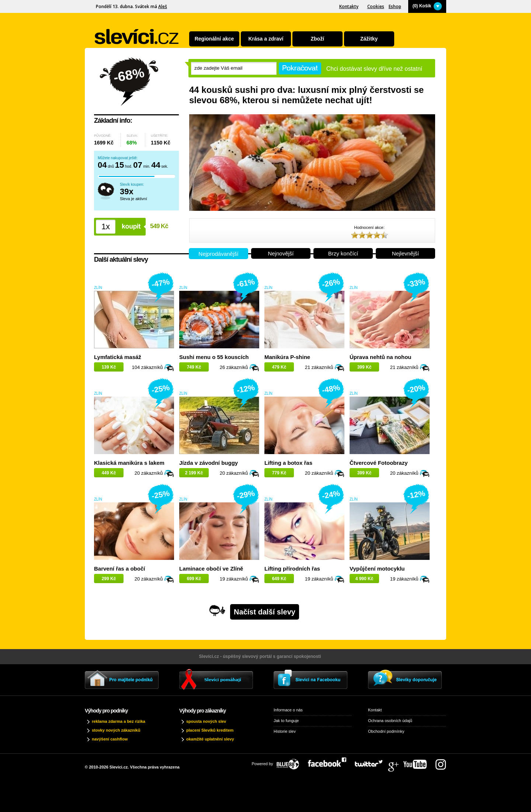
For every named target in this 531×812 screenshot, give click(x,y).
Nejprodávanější (218, 254)
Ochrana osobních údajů (390, 721)
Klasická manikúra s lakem (129, 463)
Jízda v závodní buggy (209, 463)
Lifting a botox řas (288, 463)
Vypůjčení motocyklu (377, 569)
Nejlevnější (405, 253)
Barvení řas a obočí (119, 569)
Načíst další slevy (265, 612)
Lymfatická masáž (118, 357)
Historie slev (285, 731)
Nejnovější (281, 253)
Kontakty (349, 6)
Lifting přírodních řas (292, 569)
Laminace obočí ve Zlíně (211, 569)
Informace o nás (288, 710)
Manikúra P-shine (287, 357)
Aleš (163, 6)
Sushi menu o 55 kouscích (214, 357)
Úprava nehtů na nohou (381, 357)
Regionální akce (214, 39)
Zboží (318, 39)
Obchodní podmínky (386, 731)
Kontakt (375, 710)
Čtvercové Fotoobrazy (379, 463)
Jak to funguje (286, 721)
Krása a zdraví (266, 39)
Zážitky (369, 39)
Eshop (395, 6)
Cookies (376, 6)
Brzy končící (343, 253)
